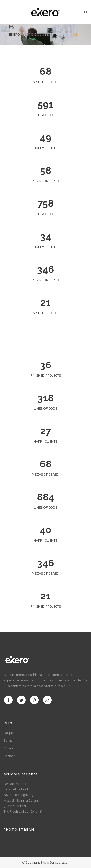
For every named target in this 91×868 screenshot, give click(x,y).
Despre (9, 733)
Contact (9, 756)
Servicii (9, 740)
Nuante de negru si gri (20, 795)
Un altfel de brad (16, 789)
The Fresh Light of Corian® (23, 812)
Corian (8, 748)
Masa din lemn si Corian (21, 800)
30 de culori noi (15, 806)
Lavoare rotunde (15, 784)
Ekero (15, 35)
